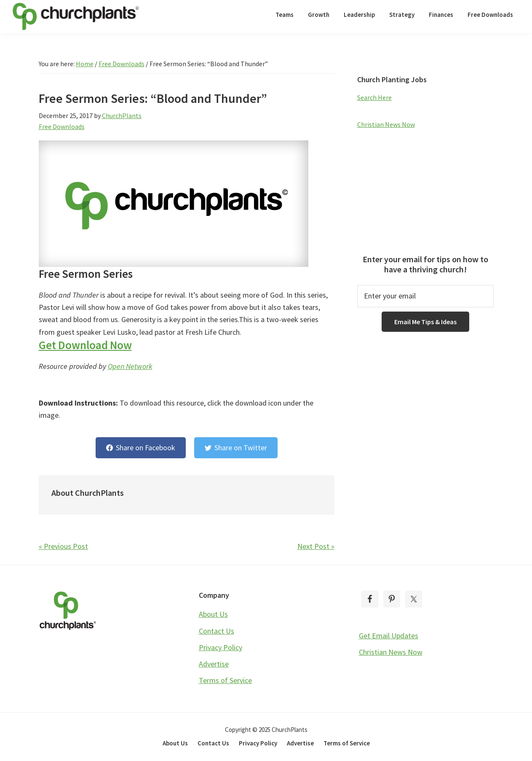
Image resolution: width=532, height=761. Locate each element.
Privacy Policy (221, 647)
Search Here (374, 97)
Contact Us (217, 631)
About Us (213, 614)
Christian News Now (386, 124)
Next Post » (316, 546)
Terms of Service (225, 680)
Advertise (214, 664)
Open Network (130, 366)
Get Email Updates (389, 636)
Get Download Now (85, 345)
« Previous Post (63, 546)
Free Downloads (62, 126)
